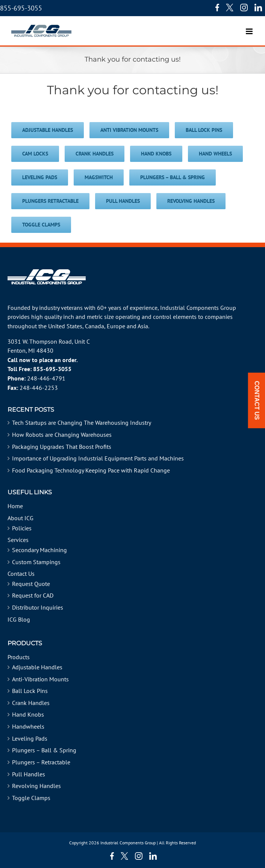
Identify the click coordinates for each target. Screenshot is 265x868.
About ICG (20, 518)
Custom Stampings (36, 562)
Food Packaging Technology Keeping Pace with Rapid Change (91, 470)
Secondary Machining (39, 550)
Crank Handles (31, 703)
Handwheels (28, 726)
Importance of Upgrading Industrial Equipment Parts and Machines (98, 458)
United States (65, 326)
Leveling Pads (30, 738)
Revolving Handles (36, 786)
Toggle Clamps (31, 798)
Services (18, 540)
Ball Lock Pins (30, 691)
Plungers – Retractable (41, 762)
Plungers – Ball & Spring (44, 750)
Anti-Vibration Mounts (40, 679)
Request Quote (31, 584)
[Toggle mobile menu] (250, 28)
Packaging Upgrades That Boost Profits (62, 447)
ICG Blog (19, 619)
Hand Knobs (28, 714)
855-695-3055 (21, 8)
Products (19, 657)
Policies (22, 528)
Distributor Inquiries (38, 607)
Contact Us (21, 574)
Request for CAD (33, 595)
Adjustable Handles (37, 667)
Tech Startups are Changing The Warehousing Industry (82, 423)
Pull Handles (29, 774)
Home (15, 506)
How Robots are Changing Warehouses (62, 435)
